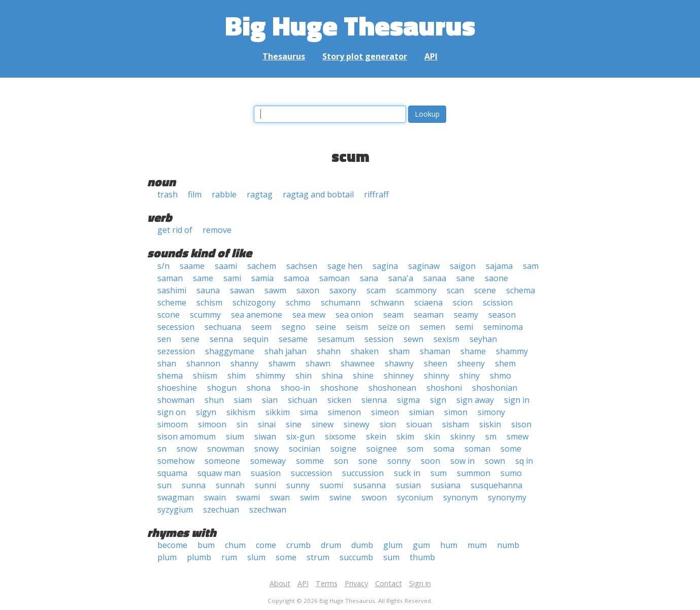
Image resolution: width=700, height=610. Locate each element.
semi (464, 327)
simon (456, 412)
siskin (490, 424)
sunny (298, 485)
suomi (331, 485)
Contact (389, 583)
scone (169, 315)
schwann (387, 302)
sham (399, 351)
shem (505, 363)
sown (495, 461)
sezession (176, 351)
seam (393, 315)
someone (222, 461)
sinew (323, 424)
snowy (266, 449)
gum (421, 545)
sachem (262, 266)
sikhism (241, 412)
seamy (466, 315)
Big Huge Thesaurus (350, 25)
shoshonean (392, 388)
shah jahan (286, 351)
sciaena (428, 302)
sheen (436, 363)
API (431, 56)
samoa (296, 278)
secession (176, 327)
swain (215, 497)
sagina (385, 266)
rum (229, 557)
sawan (242, 290)
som (415, 449)
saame (192, 266)
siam (243, 400)
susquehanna (496, 485)
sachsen (302, 266)
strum (318, 557)
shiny (470, 376)
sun (164, 485)
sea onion (354, 315)
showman (176, 400)
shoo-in (295, 388)
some (511, 449)
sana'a (401, 278)
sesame (293, 339)
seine (326, 327)
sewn (413, 339)
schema (521, 290)
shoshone (339, 388)
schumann (341, 302)
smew (518, 436)
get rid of (175, 230)
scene (485, 290)
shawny (399, 363)
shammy (512, 351)
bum (206, 545)
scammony (416, 290)
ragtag (260, 194)
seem (261, 327)
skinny (463, 436)
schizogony (254, 302)
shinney (399, 376)
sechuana (223, 327)
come (266, 545)
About (280, 583)
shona (259, 388)
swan (280, 497)
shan (167, 363)
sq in (524, 461)
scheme (172, 302)
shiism (205, 376)
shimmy (271, 376)
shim (237, 376)
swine (340, 497)
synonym (460, 497)
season (502, 315)
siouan (419, 424)
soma (444, 449)
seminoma (503, 327)
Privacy (356, 583)
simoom (173, 424)
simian (422, 412)
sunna (194, 485)
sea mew (309, 315)
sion (388, 424)
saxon (308, 290)
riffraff (376, 194)
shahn (329, 351)
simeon (385, 412)
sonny (399, 461)
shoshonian (495, 388)
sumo (511, 473)
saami (226, 266)
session (379, 339)
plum (167, 557)
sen (164, 339)
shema (170, 376)
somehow (176, 461)
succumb (356, 557)
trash (168, 194)
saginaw (424, 266)
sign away (475, 400)
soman (477, 449)
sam (531, 266)
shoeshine (177, 388)
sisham (456, 424)
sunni (265, 485)
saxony (343, 290)
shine (363, 376)
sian (270, 400)
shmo (501, 376)
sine (294, 424)
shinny (437, 376)
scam (376, 290)
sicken (339, 400)
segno (294, 327)
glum (393, 545)
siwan (265, 436)
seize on (394, 327)
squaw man (219, 473)
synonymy (507, 497)
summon (474, 473)
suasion (266, 473)
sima (309, 412)
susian (408, 485)
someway (268, 461)
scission (498, 302)
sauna (208, 290)
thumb (422, 557)
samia (262, 278)
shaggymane (230, 351)
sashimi (172, 290)
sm (491, 436)
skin (432, 436)
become (172, 545)
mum (477, 545)
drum (331, 545)
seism (357, 327)
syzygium (175, 510)
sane (465, 278)
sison (521, 424)
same (203, 278)
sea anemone (257, 315)
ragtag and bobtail (318, 194)
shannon (203, 363)
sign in (517, 400)
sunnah (230, 485)
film (195, 194)
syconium (415, 497)
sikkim (278, 412)
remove (217, 230)
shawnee (358, 363)
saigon (463, 266)
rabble (224, 194)
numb (508, 545)
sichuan (303, 400)
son (341, 461)
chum (235, 545)
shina (332, 376)
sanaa (435, 278)
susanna (370, 485)
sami (232, 278)
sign (438, 400)
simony (491, 412)
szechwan (268, 510)
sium (235, 436)
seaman (429, 315)
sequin (256, 339)
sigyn (206, 412)
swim (310, 497)
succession (311, 473)
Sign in (420, 583)
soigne (343, 449)
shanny (244, 363)
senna (221, 339)
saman (170, 278)
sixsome (340, 436)
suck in (407, 473)
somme (310, 461)
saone (496, 278)
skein (376, 436)
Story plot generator (365, 56)
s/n (163, 266)
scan (455, 290)
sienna (374, 400)
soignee (382, 449)
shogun (222, 388)
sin (242, 424)
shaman (435, 351)
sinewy (357, 424)
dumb (362, 545)
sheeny (471, 363)
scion (463, 302)
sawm (275, 290)
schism (209, 302)
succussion (363, 473)
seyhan (483, 339)
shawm (282, 363)
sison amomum (187, 436)
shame (473, 351)
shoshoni (444, 388)
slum (256, 557)
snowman (226, 449)
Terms (327, 583)
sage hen (345, 266)
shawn (318, 363)
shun (214, 400)
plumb (199, 557)
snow (187, 449)
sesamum (336, 339)
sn (162, 449)
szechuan (221, 510)
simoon (212, 424)
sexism (446, 339)
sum (439, 473)
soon (430, 461)
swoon (374, 497)
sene (190, 339)
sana (369, 278)
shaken (365, 351)
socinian (305, 449)
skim (405, 436)
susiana (446, 485)
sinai (267, 424)
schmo (298, 302)
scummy (205, 315)
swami (248, 497)
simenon (344, 412)
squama (172, 473)
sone (368, 461)
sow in (462, 461)
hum (449, 545)
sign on (172, 412)
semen (432, 327)
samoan (335, 278)
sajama (499, 266)
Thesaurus (284, 56)
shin (304, 376)
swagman (176, 497)
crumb (298, 545)
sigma (408, 400)
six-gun (301, 436)
